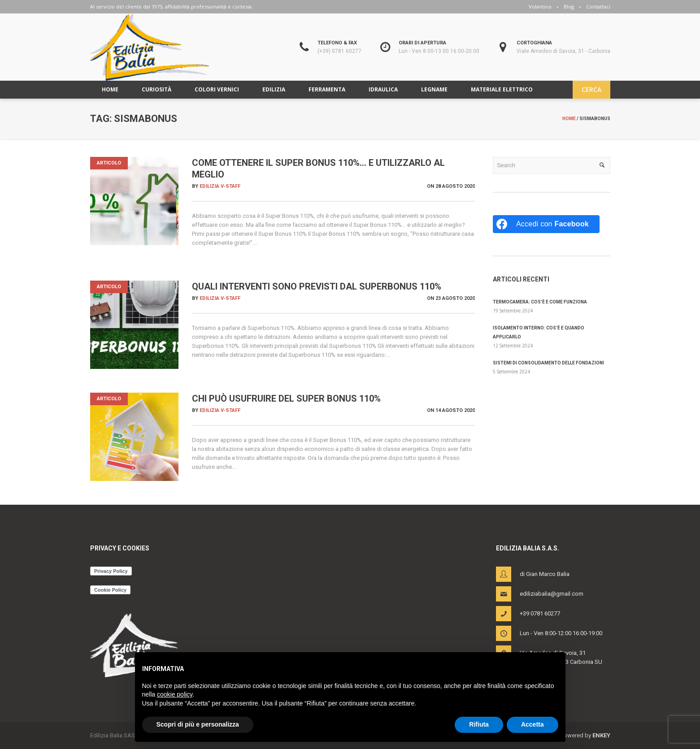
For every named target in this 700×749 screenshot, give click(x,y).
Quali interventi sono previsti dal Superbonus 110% (317, 286)
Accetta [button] (533, 724)
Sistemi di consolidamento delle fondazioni (548, 363)
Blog (569, 6)
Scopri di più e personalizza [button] (198, 724)
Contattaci (598, 6)
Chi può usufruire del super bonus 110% (286, 398)
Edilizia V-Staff (220, 186)
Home (569, 119)
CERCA (591, 89)
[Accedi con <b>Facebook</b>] (546, 224)
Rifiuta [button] (479, 724)
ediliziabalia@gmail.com (552, 594)
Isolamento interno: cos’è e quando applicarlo (539, 332)
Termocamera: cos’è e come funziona (540, 302)
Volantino (540, 6)
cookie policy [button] (175, 694)
